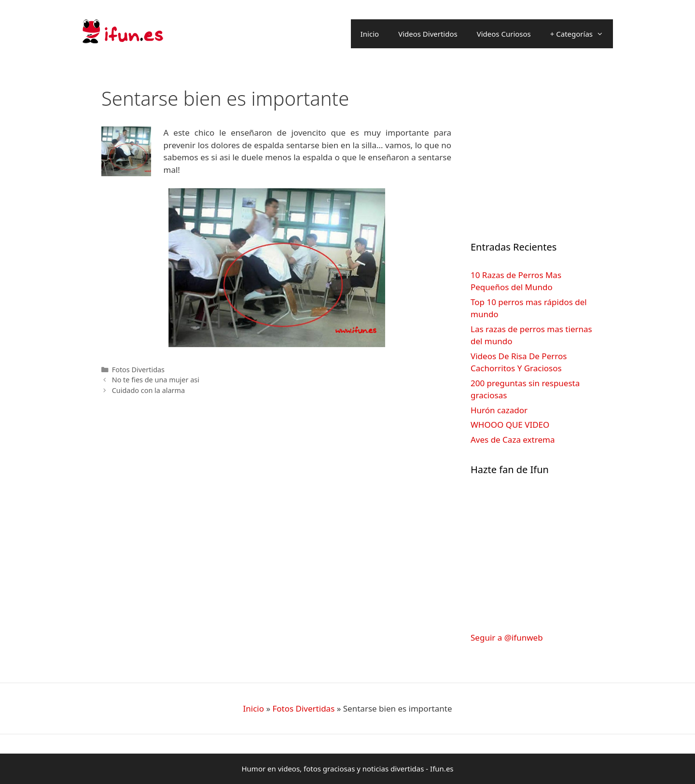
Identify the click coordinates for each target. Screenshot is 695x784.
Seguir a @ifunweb (507, 637)
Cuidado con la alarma (149, 390)
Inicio (370, 34)
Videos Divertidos (428, 34)
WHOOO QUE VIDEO (510, 425)
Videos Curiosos (504, 34)
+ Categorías (582, 34)
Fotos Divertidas (138, 370)
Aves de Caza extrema (513, 440)
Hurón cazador (499, 410)
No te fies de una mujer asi (156, 380)
